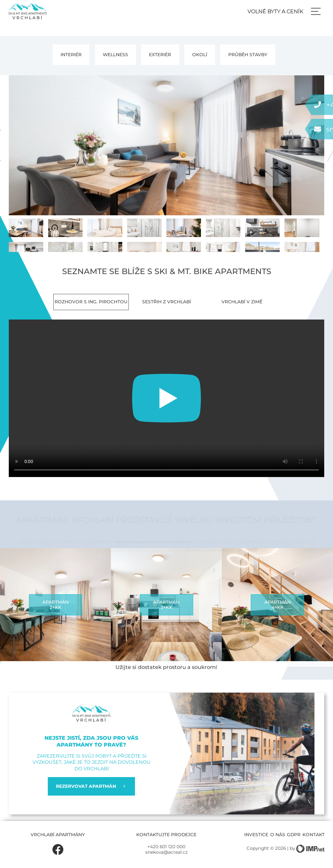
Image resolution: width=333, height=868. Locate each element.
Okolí (200, 55)
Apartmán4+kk (278, 605)
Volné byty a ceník (275, 11)
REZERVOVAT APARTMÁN (91, 786)
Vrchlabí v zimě (242, 302)
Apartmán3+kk (166, 605)
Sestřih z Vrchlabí (166, 302)
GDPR (294, 835)
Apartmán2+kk (55, 605)
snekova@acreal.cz (166, 852)
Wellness (115, 55)
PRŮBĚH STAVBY (248, 55)
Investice (256, 835)
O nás (278, 835)
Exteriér (160, 55)
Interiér (71, 55)
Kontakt (313, 835)
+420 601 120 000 (166, 847)
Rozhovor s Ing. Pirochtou (91, 302)
